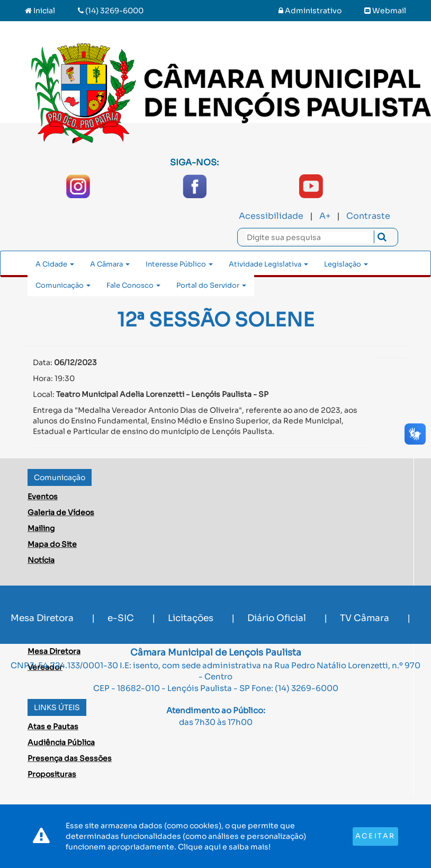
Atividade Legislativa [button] (268, 264)
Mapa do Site (52, 544)
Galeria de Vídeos (61, 512)
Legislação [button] (346, 264)
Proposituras (52, 774)
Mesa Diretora (42, 618)
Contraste (368, 216)
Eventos (43, 497)
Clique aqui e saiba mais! (224, 847)
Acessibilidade (271, 216)
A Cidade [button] (55, 264)
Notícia (41, 560)
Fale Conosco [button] (133, 285)
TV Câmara (365, 618)
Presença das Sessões (70, 758)
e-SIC (121, 618)
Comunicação (60, 477)
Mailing (41, 528)
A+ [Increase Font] (325, 216)
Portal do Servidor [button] (211, 285)
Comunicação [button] (63, 285)
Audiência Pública (61, 742)
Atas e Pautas (53, 727)
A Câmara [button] (110, 264)
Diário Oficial (277, 618)
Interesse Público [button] (179, 264)
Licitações (191, 618)
